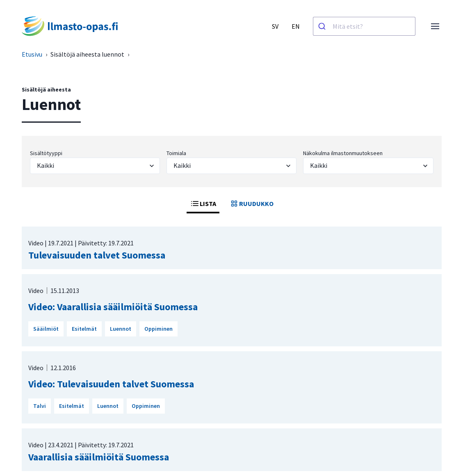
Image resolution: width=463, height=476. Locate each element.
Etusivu (32, 54)
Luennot (121, 329)
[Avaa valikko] (435, 26)
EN (296, 26)
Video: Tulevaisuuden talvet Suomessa (111, 384)
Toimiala (176, 153)
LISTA (203, 204)
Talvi (40, 406)
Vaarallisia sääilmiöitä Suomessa (99, 457)
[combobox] (364, 26)
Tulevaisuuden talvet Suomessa (97, 255)
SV (275, 26)
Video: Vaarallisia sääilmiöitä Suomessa (113, 307)
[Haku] (323, 26)
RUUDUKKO (251, 204)
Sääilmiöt (46, 329)
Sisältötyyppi (46, 153)
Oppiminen (159, 329)
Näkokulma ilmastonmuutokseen (343, 153)
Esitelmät (84, 329)
